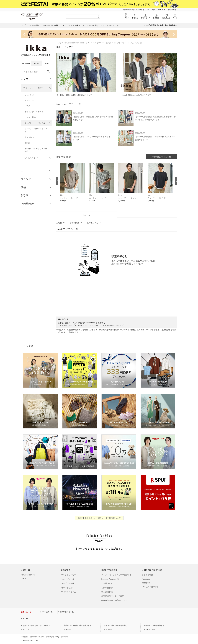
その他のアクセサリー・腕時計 (36, 150)
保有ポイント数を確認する (154, 626)
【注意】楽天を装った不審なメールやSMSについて (99, 518)
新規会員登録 (147, 575)
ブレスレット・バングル (35, 123)
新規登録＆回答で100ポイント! (135, 10)
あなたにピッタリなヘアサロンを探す (35, 626)
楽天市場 (172, 10)
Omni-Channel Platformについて (115, 600)
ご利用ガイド (107, 583)
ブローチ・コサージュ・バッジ (36, 130)
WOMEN (26, 63)
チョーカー (29, 100)
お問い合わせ (107, 588)
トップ (59, 43)
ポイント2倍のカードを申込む (115, 626)
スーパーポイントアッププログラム (116, 575)
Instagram (146, 583)
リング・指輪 (30, 117)
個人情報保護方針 (37, 637)
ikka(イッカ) (85, 43)
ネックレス (29, 95)
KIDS (47, 63)
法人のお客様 (107, 592)
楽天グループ (157, 10)
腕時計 (27, 143)
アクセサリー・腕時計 (33, 88)
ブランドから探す (69, 575)
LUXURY (24, 579)
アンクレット (30, 137)
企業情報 (24, 637)
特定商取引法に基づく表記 (113, 596)
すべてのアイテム (69, 592)
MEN (36, 63)
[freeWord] (36, 72)
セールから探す (68, 588)
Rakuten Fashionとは (110, 579)
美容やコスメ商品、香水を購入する (78, 626)
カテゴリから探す (69, 583)
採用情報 (65, 637)
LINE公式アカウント (150, 587)
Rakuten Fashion (71, 43)
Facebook (146, 579)
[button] (73, 185)
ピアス (27, 106)
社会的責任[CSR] (53, 637)
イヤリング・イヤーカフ (35, 112)
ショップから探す (69, 579)
